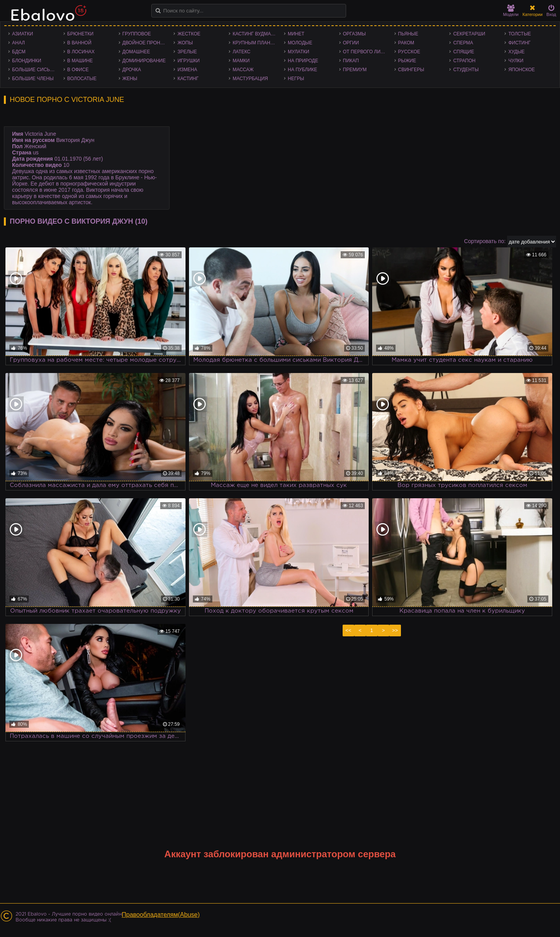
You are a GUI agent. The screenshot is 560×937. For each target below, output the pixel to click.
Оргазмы (354, 34)
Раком (406, 43)
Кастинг (188, 79)
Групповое (137, 34)
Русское (409, 52)
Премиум (355, 70)
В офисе (78, 70)
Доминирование (144, 61)
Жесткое (189, 34)
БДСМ (19, 52)
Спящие (464, 52)
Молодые (300, 43)
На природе (303, 61)
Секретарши (469, 34)
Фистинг (519, 43)
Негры (296, 79)
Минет (296, 34)
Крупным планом (255, 43)
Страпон (464, 61)
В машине (80, 61)
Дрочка (132, 70)
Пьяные (408, 34)
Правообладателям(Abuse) (161, 915)
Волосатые (82, 79)
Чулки (516, 61)
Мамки (241, 61)
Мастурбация (250, 79)
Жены (130, 79)
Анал (18, 43)
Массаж (243, 70)
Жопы (185, 43)
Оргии (351, 43)
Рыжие (407, 61)
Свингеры (411, 70)
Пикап (351, 61)
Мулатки (298, 52)
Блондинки (27, 61)
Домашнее (136, 52)
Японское (521, 70)
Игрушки (188, 61)
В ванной (79, 43)
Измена (187, 70)
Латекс (241, 52)
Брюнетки (80, 34)
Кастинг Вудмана (255, 34)
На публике (303, 70)
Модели (511, 11)
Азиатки (23, 34)
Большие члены (33, 79)
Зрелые (187, 52)
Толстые (520, 34)
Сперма (463, 43)
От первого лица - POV (367, 52)
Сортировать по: (485, 241)
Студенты (466, 70)
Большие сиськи (34, 70)
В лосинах (81, 52)
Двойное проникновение (146, 43)
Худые (516, 52)
